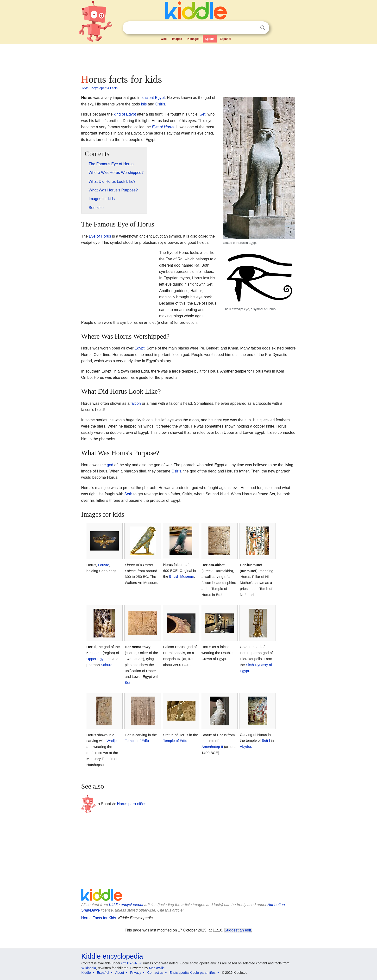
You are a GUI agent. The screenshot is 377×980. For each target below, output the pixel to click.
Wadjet (112, 741)
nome (97, 653)
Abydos (246, 746)
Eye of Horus (163, 127)
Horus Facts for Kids (99, 918)
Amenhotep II (212, 747)
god (110, 465)
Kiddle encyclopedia (126, 905)
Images (177, 39)
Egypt (140, 348)
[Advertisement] (188, 58)
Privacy (136, 973)
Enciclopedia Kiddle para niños (192, 973)
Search (263, 28)
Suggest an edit (238, 930)
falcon (136, 403)
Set (202, 114)
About (120, 973)
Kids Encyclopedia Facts (100, 88)
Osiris (160, 104)
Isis (144, 104)
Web (164, 39)
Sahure (107, 665)
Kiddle (86, 973)
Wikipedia (89, 968)
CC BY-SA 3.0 (132, 963)
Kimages (193, 39)
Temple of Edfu (137, 741)
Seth (128, 494)
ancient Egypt (153, 98)
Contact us (155, 973)
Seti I (266, 740)
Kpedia (210, 39)
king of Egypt (125, 114)
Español (225, 39)
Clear (253, 28)
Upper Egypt (97, 659)
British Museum (182, 576)
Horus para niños (132, 804)
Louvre (104, 565)
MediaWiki (157, 968)
